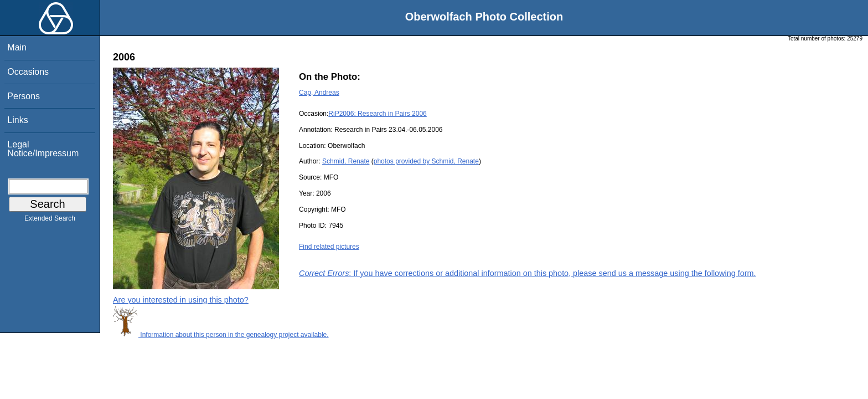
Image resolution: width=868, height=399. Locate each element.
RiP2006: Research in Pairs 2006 (377, 114)
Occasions (28, 72)
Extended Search (50, 221)
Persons (24, 96)
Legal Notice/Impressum (43, 149)
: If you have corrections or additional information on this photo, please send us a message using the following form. (528, 273)
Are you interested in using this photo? (181, 300)
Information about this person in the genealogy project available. (221, 335)
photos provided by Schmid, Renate (426, 161)
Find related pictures (329, 247)
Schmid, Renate (346, 161)
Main (17, 47)
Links (17, 120)
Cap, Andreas (319, 93)
